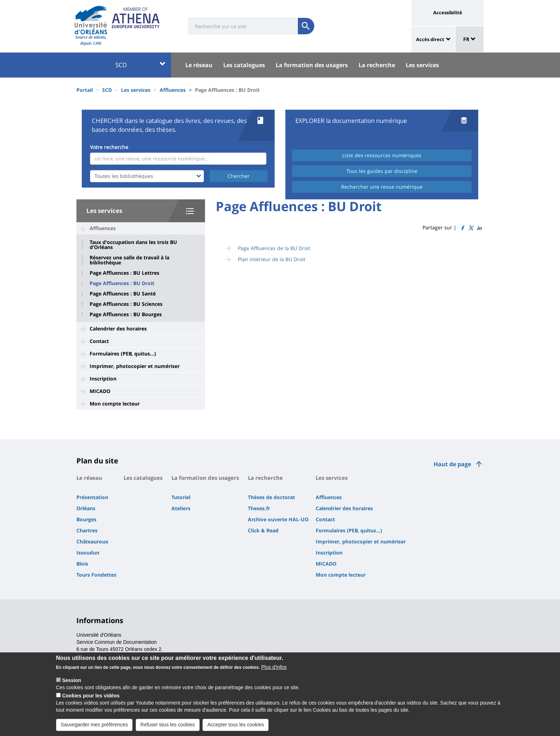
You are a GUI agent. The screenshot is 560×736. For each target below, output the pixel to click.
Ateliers (181, 508)
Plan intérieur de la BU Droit (272, 259)
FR (469, 39)
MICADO (100, 391)
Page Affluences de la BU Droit (274, 248)
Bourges (86, 519)
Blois (82, 564)
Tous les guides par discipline (382, 171)
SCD (141, 65)
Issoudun (88, 553)
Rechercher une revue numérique (382, 187)
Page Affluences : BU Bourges (126, 314)
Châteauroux (92, 541)
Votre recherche (109, 147)
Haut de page (452, 464)
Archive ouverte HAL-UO (278, 519)
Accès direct (430, 39)
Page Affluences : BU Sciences (126, 304)
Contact (99, 341)
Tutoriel (181, 497)
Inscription (103, 379)
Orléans (86, 508)
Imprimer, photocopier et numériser (135, 366)
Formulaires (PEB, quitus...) (123, 354)
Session (72, 686)
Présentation (92, 497)
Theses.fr (259, 508)
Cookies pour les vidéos (91, 702)
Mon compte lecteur (115, 404)
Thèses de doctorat (271, 497)
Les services (422, 65)
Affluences (173, 90)
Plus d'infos (274, 673)
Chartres (87, 530)
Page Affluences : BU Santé (123, 294)
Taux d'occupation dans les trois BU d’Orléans (133, 245)
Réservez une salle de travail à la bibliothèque (129, 260)
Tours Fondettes (96, 575)
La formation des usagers (312, 65)
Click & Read (263, 530)
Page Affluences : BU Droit (122, 283)
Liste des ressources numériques (382, 155)
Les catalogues (244, 65)
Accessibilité (448, 13)
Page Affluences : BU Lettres (124, 273)
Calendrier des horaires (118, 329)
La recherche (377, 65)
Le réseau (199, 65)
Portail (85, 90)
